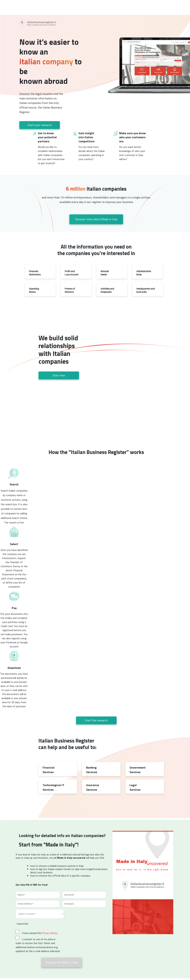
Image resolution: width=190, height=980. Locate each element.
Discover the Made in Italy (62, 962)
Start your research (40, 125)
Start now (59, 375)
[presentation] (87, 936)
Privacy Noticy (50, 933)
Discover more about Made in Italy (96, 219)
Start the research (96, 720)
